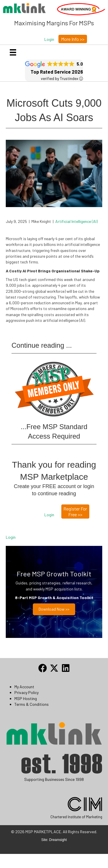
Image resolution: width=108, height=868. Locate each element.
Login (11, 537)
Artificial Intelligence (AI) (76, 221)
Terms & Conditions (32, 704)
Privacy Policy (26, 692)
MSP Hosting (26, 698)
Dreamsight (58, 840)
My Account (24, 687)
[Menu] (13, 52)
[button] (49, 39)
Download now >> (54, 609)
